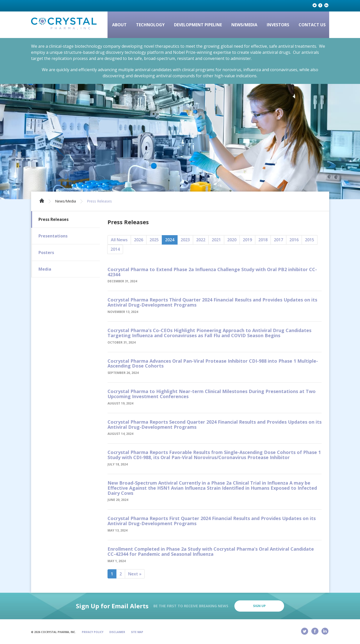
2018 (263, 240)
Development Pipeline (198, 25)
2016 (294, 240)
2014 (115, 249)
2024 (170, 240)
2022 (201, 240)
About (119, 25)
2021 (216, 240)
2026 (139, 240)
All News (119, 240)
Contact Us (312, 25)
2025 (154, 240)
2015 (310, 240)
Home (42, 200)
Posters (46, 252)
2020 (232, 240)
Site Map (137, 632)
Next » (135, 574)
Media (45, 269)
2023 (185, 240)
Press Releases (99, 201)
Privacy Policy (93, 632)
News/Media (244, 25)
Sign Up (259, 606)
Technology (150, 25)
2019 (247, 240)
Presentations (53, 236)
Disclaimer (117, 632)
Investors (278, 25)
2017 (278, 240)
